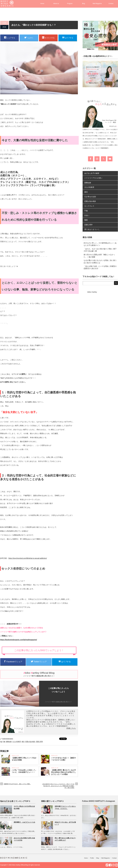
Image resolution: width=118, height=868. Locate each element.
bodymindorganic (8, 739)
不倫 (4, 742)
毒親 (86, 220)
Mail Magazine (97, 4)
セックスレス (89, 206)
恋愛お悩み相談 (30, 742)
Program (70, 4)
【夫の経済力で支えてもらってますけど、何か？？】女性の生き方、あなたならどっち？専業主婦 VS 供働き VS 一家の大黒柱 (58, 786)
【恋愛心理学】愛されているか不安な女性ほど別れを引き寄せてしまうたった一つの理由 (64, 772)
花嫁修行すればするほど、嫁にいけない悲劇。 (17, 784)
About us (56, 4)
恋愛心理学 (39, 742)
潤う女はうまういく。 (93, 229)
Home (42, 4)
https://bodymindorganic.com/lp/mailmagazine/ (19, 640)
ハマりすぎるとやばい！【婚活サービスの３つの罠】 (64, 759)
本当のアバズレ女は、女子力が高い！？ (65, 823)
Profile (92, 858)
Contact (111, 4)
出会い (87, 215)
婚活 (23, 742)
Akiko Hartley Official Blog (20, 865)
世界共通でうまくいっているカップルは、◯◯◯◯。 (65, 807)
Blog (84, 4)
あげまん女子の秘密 (92, 173)
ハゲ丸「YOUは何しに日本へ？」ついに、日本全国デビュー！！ (24, 771)
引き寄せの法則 (90, 197)
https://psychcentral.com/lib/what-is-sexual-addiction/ (28, 558)
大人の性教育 (17, 742)
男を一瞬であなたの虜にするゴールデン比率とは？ (65, 839)
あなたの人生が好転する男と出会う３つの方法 (24, 839)
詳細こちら (71, 728)
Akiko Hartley (92, 292)
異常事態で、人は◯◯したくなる (24, 822)
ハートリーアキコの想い (93, 178)
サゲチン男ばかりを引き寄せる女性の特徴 (24, 807)
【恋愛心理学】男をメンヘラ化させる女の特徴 (24, 759)
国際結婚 (9, 742)
